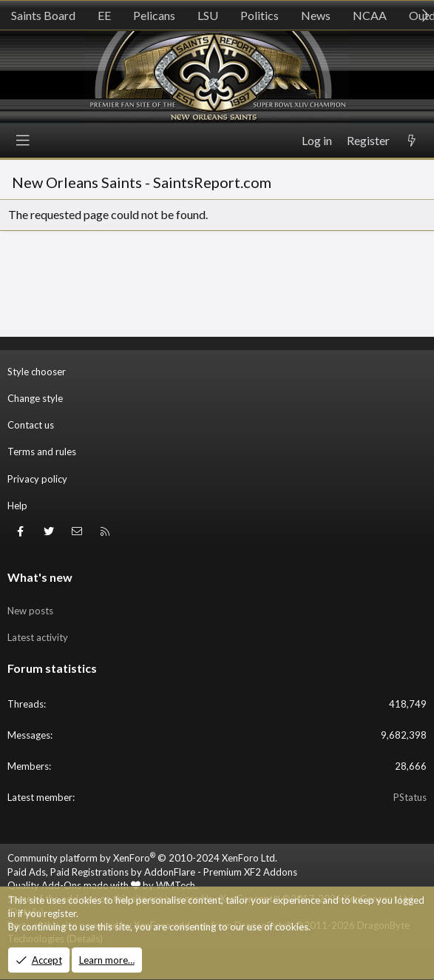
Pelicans (154, 15)
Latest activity (38, 637)
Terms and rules (42, 452)
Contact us (31, 425)
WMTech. (177, 885)
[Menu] (23, 141)
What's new (40, 577)
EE (104, 15)
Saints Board (43, 15)
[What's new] (412, 141)
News (316, 15)
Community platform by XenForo (142, 858)
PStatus (410, 797)
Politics (260, 15)
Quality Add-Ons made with (74, 885)
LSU (208, 15)
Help (17, 506)
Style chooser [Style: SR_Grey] (37, 372)
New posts (30, 611)
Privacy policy (37, 479)
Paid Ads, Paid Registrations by (152, 872)
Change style (35, 398)
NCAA (370, 15)
